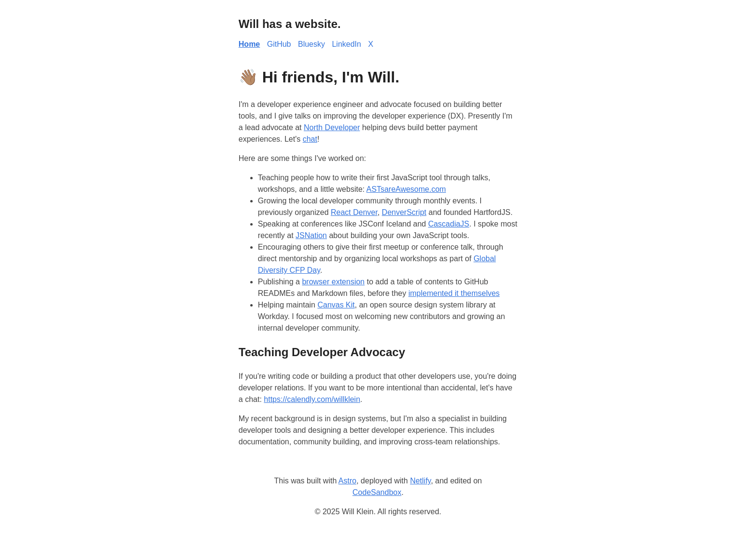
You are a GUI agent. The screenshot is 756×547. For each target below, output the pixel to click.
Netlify (420, 481)
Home (249, 44)
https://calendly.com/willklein (312, 399)
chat (310, 139)
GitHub (279, 44)
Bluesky (311, 44)
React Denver (354, 212)
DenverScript (404, 212)
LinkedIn (346, 44)
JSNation (311, 235)
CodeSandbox (377, 492)
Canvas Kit (336, 305)
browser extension (333, 282)
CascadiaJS (449, 224)
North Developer (332, 127)
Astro (347, 481)
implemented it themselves (454, 293)
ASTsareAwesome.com (406, 189)
